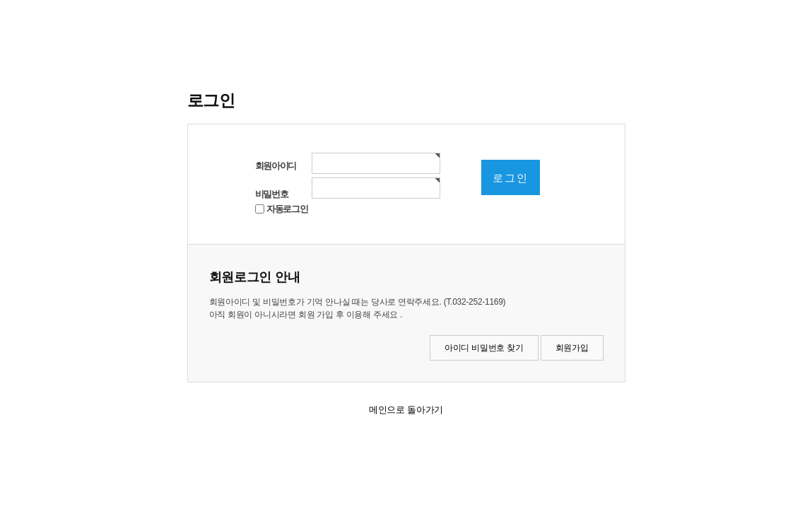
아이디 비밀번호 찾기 (484, 348)
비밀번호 (272, 194)
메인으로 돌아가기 (406, 410)
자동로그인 (287, 209)
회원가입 (572, 348)
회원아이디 (276, 166)
